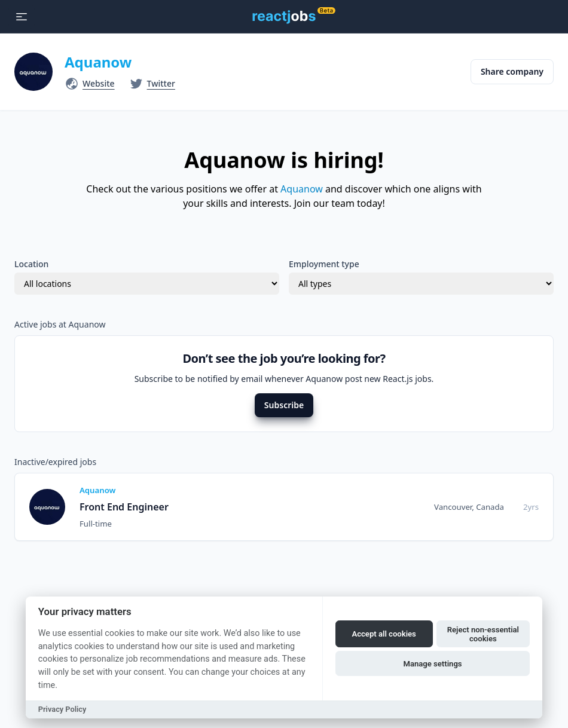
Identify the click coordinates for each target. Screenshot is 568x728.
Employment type (324, 264)
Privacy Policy (62, 709)
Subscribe (284, 405)
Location (31, 264)
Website (99, 83)
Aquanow (98, 62)
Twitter (161, 83)
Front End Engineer (124, 507)
